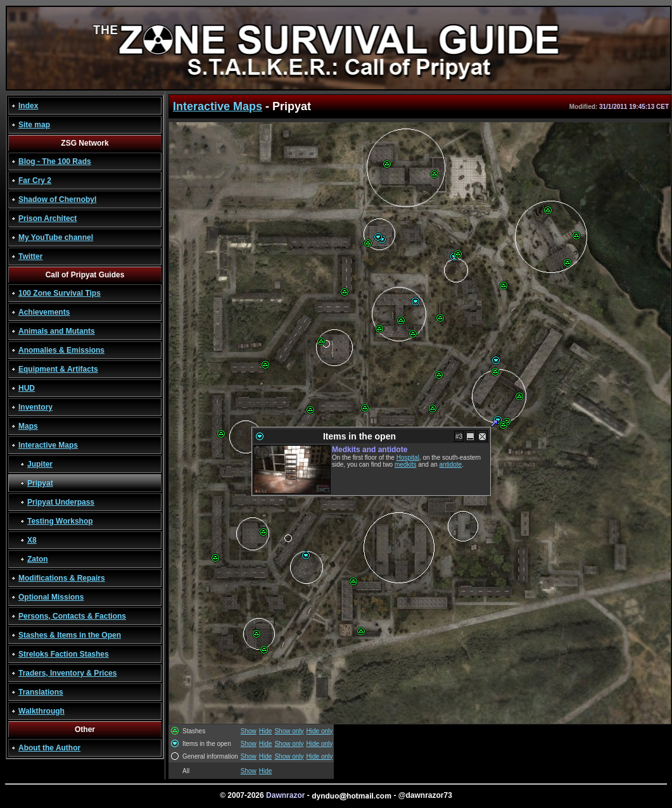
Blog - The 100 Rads (55, 161)
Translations (41, 692)
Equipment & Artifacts (58, 369)
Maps (28, 426)
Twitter (30, 256)
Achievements (44, 312)
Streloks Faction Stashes (64, 654)
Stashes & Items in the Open (70, 635)
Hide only (320, 731)
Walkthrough (41, 711)
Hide (266, 731)
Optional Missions (51, 597)
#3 (459, 437)
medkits (405, 464)
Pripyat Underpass (61, 502)
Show (249, 731)
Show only (289, 731)
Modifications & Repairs (62, 578)
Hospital (408, 458)
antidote (451, 464)
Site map (34, 125)
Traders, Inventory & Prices (67, 673)
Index (28, 106)
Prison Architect (48, 218)
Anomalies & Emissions (61, 350)
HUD (27, 388)
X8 (32, 540)
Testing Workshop (60, 521)
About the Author (49, 748)
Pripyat (40, 483)
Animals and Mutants (57, 331)
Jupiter (40, 464)
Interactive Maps (48, 445)
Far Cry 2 (35, 180)
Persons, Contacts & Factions (72, 616)
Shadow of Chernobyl (57, 199)
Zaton (38, 559)
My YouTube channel (56, 237)
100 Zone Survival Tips (60, 293)
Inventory (35, 407)
